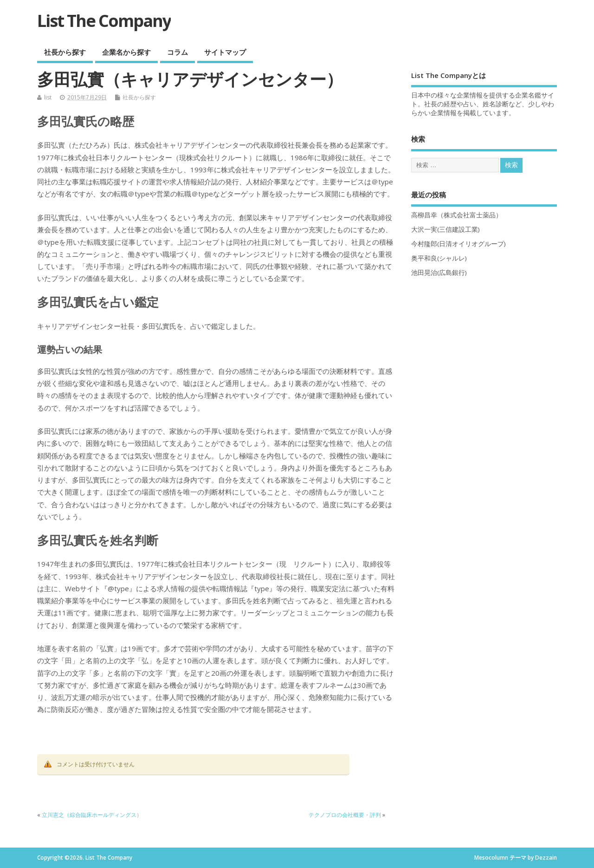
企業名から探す (126, 52)
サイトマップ (225, 52)
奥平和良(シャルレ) (439, 258)
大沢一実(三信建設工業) (445, 229)
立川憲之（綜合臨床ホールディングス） (92, 815)
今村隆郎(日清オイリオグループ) (458, 244)
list (48, 97)
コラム (178, 52)
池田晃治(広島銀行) (439, 273)
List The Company (104, 21)
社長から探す (65, 52)
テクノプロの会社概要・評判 (345, 815)
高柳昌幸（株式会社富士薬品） (457, 215)
